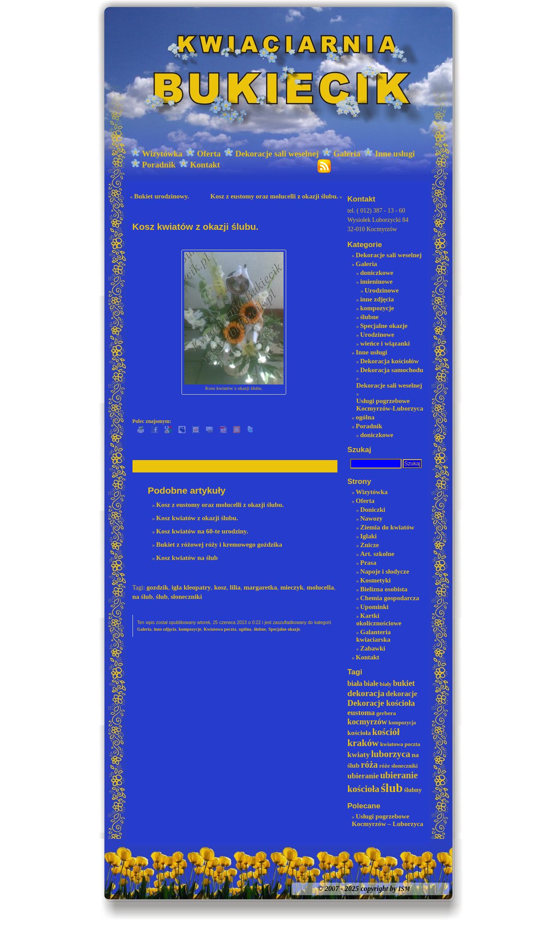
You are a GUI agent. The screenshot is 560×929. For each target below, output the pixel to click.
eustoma (361, 712)
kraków (363, 743)
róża (369, 765)
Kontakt (200, 165)
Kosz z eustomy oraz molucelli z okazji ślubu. (274, 196)
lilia (235, 587)
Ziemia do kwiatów (388, 527)
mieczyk (292, 587)
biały (386, 684)
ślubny (413, 790)
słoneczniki (187, 597)
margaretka (261, 587)
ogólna (245, 629)
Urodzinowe (382, 290)
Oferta (203, 154)
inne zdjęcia (165, 629)
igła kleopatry (191, 587)
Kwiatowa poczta (220, 629)
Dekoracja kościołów (390, 361)
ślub (162, 597)
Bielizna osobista (384, 589)
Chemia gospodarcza (390, 598)
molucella (320, 587)
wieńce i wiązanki (385, 343)
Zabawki (373, 648)
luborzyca (391, 754)
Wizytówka (157, 154)
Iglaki (369, 536)
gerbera (386, 713)
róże (384, 766)
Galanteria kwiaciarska (374, 636)
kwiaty (359, 754)
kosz (220, 587)
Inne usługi (389, 154)
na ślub (143, 597)
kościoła (359, 733)
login (545, 4)
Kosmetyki (376, 580)
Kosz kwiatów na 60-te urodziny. (202, 531)
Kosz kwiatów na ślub (187, 558)
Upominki (375, 607)
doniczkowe (377, 273)
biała (355, 683)
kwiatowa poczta (400, 744)
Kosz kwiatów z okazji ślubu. (197, 518)
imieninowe (376, 282)
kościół (386, 732)
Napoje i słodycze (385, 571)
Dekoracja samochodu (392, 370)
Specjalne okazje (284, 629)
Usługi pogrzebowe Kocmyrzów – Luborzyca (388, 820)
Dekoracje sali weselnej (271, 154)
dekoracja (366, 693)
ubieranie (363, 776)
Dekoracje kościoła (381, 703)
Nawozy (372, 518)
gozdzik (157, 587)
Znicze (370, 545)
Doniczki (373, 510)
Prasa (369, 563)
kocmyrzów (367, 722)
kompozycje (190, 629)
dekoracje (402, 694)
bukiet (404, 683)
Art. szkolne (378, 554)
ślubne (260, 629)
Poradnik (153, 165)
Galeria (341, 154)
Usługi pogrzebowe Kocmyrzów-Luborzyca (390, 405)
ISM (404, 889)
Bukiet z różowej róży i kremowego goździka (219, 544)
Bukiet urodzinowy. (162, 196)
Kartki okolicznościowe (379, 619)
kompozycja (402, 723)
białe (371, 683)
